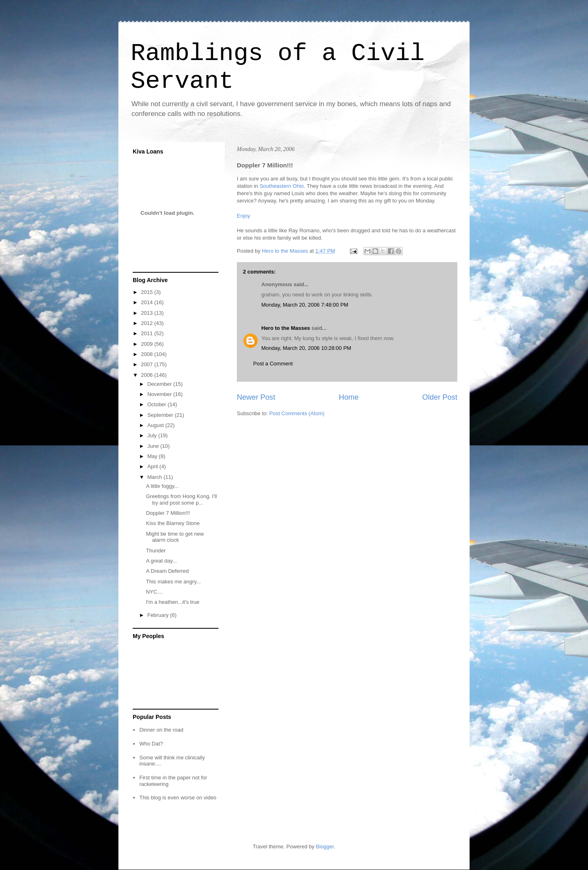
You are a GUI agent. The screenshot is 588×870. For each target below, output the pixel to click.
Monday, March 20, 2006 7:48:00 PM (305, 305)
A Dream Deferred (167, 571)
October (158, 404)
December (160, 384)
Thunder (156, 551)
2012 (148, 323)
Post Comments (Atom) (297, 413)
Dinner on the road (161, 730)
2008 (148, 354)
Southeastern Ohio (282, 186)
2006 (148, 375)
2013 (148, 313)
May (153, 456)
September (161, 415)
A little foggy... (162, 486)
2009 (148, 344)
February (159, 615)
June (154, 446)
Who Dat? (151, 744)
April (154, 466)
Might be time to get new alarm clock (175, 537)
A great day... (161, 561)
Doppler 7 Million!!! (168, 513)
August (156, 425)
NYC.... (154, 592)
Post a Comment (273, 364)
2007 (148, 364)
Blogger (325, 847)
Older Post (440, 397)
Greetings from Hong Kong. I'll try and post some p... (181, 500)
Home (349, 397)
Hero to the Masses (286, 328)
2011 (148, 333)
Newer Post (256, 397)
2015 (148, 292)
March (156, 477)
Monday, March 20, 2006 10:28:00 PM (306, 348)
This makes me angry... (173, 582)
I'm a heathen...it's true (173, 602)
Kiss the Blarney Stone (173, 523)
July (153, 435)
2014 (148, 302)
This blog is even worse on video (178, 798)
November (160, 394)
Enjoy (244, 216)
